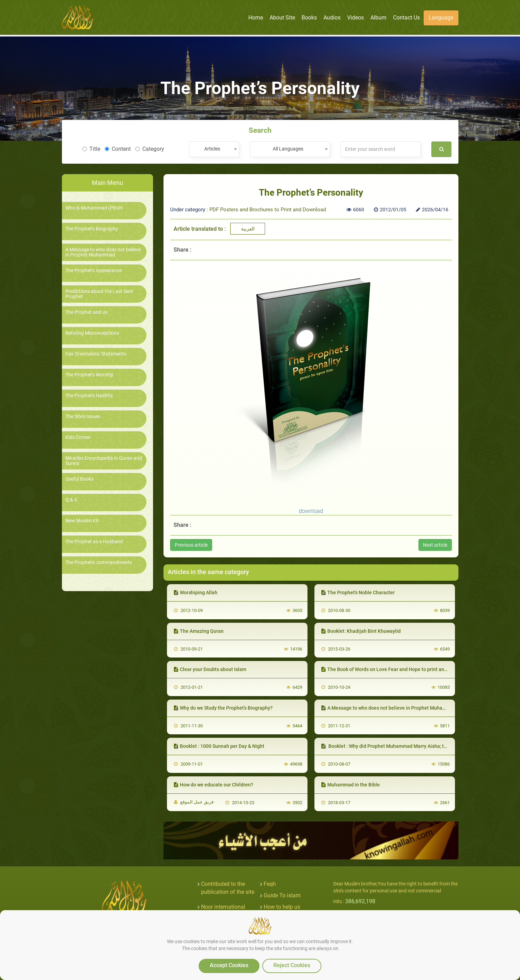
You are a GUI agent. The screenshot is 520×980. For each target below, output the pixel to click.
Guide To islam (282, 895)
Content (118, 149)
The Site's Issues (83, 416)
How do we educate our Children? (214, 785)
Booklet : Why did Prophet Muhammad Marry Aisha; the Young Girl (398, 746)
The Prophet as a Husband (94, 542)
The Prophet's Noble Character (358, 593)
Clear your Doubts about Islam (210, 669)
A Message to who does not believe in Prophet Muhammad (103, 252)
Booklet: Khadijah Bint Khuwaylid (361, 631)
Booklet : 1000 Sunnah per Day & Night (219, 746)
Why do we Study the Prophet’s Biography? (223, 708)
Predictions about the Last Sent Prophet (99, 294)
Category (150, 149)
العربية (248, 229)
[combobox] (214, 149)
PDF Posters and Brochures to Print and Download (268, 210)
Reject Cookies (292, 965)
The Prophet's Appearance (94, 271)
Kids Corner (78, 437)
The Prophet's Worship (89, 375)
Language (441, 18)
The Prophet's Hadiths (89, 396)
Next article (435, 545)
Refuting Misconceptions (92, 333)
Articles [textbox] (212, 149)
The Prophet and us (86, 312)
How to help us (282, 907)
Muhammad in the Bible (351, 785)
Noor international (223, 907)
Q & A (71, 500)
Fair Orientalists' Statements (96, 354)
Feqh (270, 884)
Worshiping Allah (196, 593)
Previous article (191, 545)
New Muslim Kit (82, 521)
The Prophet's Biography (92, 229)
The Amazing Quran (199, 631)
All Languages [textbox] (288, 149)
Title (91, 149)
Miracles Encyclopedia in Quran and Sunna (104, 461)
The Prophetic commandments (99, 562)
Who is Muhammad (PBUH (94, 208)
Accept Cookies (229, 965)
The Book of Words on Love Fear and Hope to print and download (395, 669)
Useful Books (79, 479)
